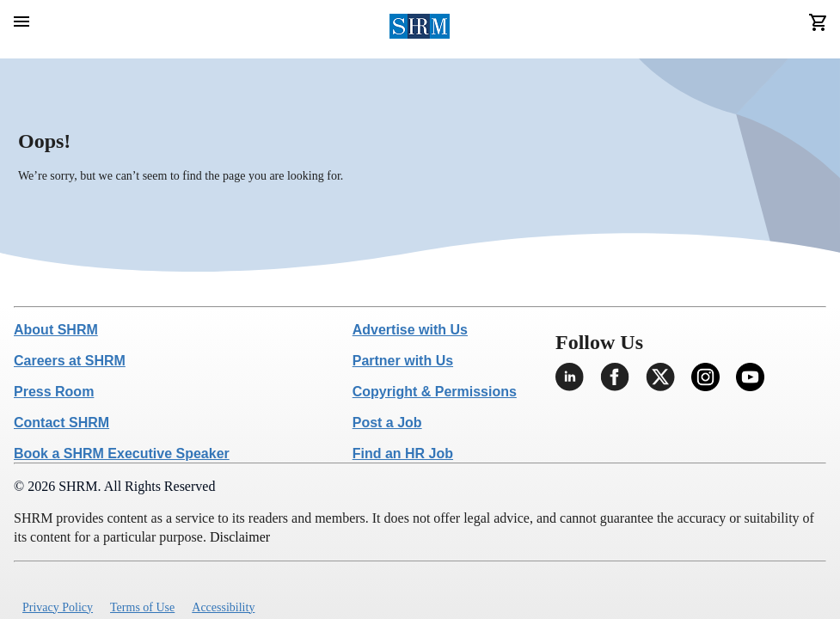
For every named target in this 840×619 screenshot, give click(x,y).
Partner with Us (403, 361)
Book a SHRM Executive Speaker (122, 454)
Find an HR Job (403, 454)
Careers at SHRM (70, 361)
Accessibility (223, 607)
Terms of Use (142, 607)
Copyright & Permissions (435, 392)
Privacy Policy (58, 607)
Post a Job (387, 423)
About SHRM (56, 330)
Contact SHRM (61, 423)
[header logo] (420, 29)
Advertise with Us (410, 330)
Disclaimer (240, 537)
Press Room (54, 392)
